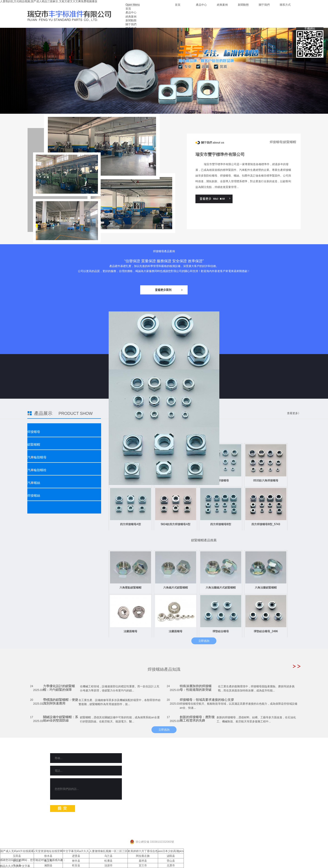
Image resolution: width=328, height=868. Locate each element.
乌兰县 (108, 856)
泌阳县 (171, 856)
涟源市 (108, 865)
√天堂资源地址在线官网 (48, 851)
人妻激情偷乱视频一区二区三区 (108, 851)
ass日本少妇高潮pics (171, 851)
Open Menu (133, 5)
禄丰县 (76, 861)
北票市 (171, 865)
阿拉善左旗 (143, 856)
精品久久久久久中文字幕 (15, 866)
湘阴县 (48, 865)
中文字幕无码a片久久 (76, 851)
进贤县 (76, 856)
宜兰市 (143, 865)
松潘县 (108, 861)
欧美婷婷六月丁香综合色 (143, 851)
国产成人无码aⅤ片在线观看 (17, 851)
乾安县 (76, 865)
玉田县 (17, 856)
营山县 (171, 861)
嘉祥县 (143, 861)
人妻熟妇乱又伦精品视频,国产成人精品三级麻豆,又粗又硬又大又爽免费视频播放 (49, 1)
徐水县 (48, 856)
